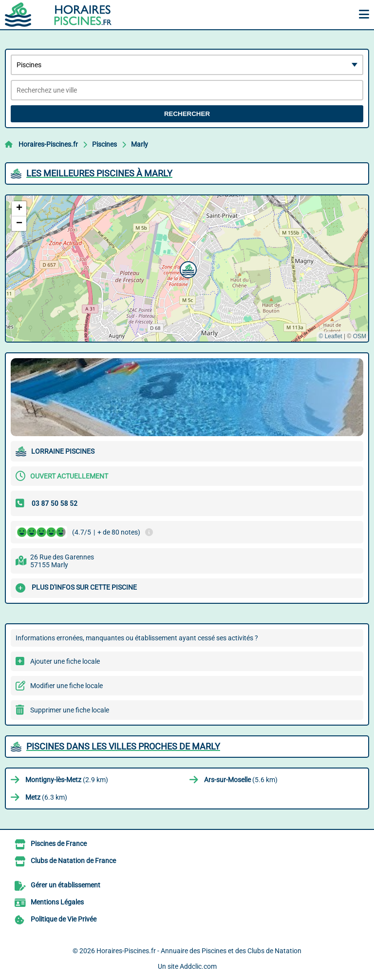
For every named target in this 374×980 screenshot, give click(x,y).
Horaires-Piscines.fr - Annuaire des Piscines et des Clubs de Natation (199, 951)
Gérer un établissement (65, 885)
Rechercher (187, 114)
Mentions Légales (57, 902)
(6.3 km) (46, 797)
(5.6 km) (241, 780)
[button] (187, 269)
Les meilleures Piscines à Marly (99, 173)
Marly (140, 144)
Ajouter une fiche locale (65, 661)
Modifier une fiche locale (66, 686)
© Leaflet (330, 336)
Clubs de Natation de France (73, 861)
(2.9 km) (67, 780)
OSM (360, 336)
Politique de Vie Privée (64, 919)
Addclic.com (198, 966)
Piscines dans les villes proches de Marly (123, 746)
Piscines (104, 144)
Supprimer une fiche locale (70, 710)
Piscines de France (59, 844)
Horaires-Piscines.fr (48, 144)
